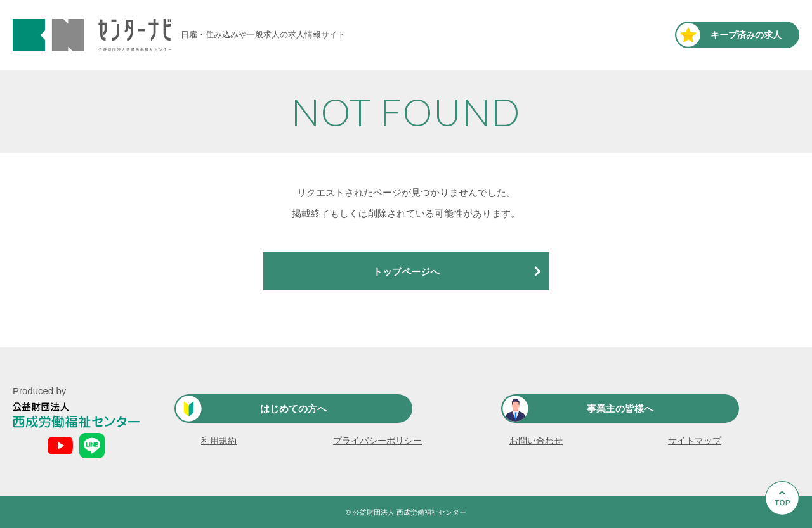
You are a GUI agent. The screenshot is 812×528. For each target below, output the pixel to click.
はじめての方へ (293, 409)
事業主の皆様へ (620, 409)
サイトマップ (695, 441)
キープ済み (746, 35)
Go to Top (786, 528)
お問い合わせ (536, 441)
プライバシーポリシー (377, 441)
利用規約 (219, 441)
